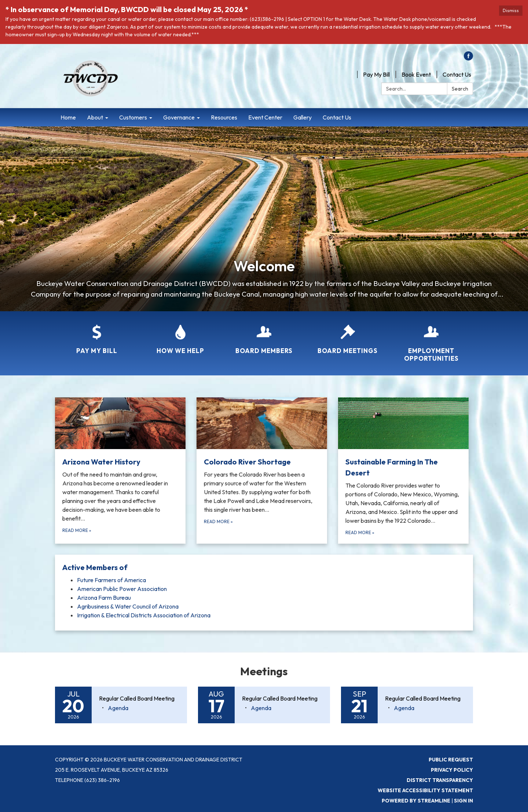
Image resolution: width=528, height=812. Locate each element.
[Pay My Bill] (97, 335)
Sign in (463, 801)
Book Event (416, 74)
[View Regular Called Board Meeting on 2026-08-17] (282, 699)
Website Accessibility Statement (425, 790)
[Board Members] (264, 335)
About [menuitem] (95, 117)
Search (460, 89)
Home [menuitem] (68, 117)
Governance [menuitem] (179, 117)
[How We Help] (180, 335)
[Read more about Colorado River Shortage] (262, 471)
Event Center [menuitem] (265, 117)
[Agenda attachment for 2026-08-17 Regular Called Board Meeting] (261, 708)
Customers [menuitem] (133, 117)
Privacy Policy (452, 770)
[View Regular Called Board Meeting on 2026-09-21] (425, 699)
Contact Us (457, 74)
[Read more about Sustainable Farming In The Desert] (403, 471)
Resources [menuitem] (224, 117)
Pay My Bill (376, 74)
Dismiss (511, 10)
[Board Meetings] (348, 335)
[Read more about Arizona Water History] (120, 471)
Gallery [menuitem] (302, 117)
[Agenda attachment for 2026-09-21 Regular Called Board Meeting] (404, 708)
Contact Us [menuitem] (337, 117)
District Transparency (440, 780)
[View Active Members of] (264, 567)
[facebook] (468, 58)
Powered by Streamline (416, 801)
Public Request (451, 760)
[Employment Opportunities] (431, 339)
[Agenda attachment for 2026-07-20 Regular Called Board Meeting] (118, 708)
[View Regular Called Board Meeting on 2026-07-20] (139, 699)
